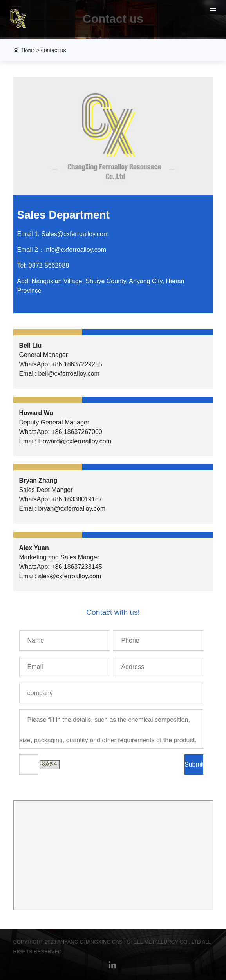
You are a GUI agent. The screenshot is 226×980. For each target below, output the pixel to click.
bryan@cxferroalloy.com (72, 509)
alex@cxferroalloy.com (70, 576)
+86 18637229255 (77, 364)
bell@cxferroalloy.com (69, 374)
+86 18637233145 (77, 567)
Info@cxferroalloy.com (75, 250)
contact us (54, 50)
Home (27, 50)
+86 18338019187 (77, 499)
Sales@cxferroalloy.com (75, 234)
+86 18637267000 (77, 432)
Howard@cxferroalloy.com (75, 441)
